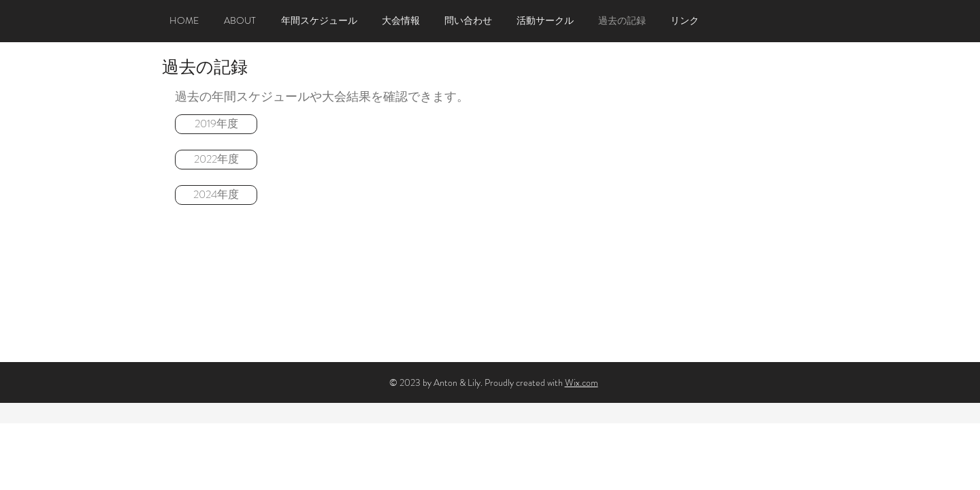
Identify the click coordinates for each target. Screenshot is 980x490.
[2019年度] (216, 124)
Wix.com (582, 382)
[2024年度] (216, 195)
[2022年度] (216, 160)
